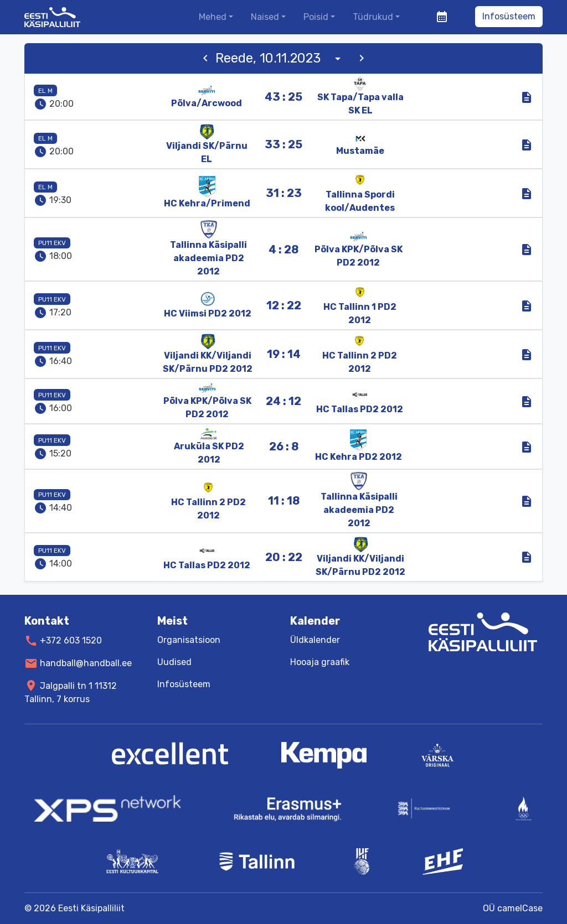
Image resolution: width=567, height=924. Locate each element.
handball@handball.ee (86, 663)
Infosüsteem (509, 16)
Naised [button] (265, 17)
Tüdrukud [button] (373, 17)
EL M (45, 91)
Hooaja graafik (320, 662)
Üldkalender (315, 640)
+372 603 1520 (71, 640)
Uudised (174, 662)
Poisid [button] (316, 17)
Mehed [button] (213, 17)
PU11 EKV (52, 243)
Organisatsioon (189, 640)
